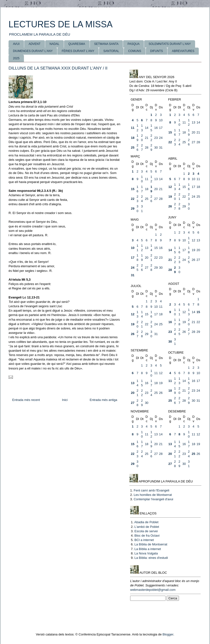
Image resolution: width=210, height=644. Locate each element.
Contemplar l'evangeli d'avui (153, 499)
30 (156, 148)
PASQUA (133, 44)
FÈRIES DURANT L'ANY (78, 51)
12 (170, 187)
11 (133, 128)
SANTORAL (111, 51)
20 (193, 132)
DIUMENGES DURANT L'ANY (33, 51)
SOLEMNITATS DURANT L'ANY (170, 44)
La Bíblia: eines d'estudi (151, 558)
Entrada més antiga (103, 400)
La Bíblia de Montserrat (151, 544)
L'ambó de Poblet (147, 527)
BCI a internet (144, 540)
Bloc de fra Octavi (147, 536)
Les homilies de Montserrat (153, 495)
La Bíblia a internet (147, 549)
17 (161, 128)
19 (170, 197)
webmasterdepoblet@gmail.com (153, 590)
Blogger (168, 634)
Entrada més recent (26, 400)
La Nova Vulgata (146, 553)
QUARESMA (77, 44)
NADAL (54, 44)
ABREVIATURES (183, 51)
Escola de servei (146, 531)
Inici (65, 400)
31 (161, 148)
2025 (16, 58)
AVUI (16, 44)
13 (193, 122)
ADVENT (35, 44)
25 (133, 148)
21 (147, 138)
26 (170, 206)
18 (133, 138)
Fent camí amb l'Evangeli (151, 490)
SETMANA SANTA (106, 44)
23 (156, 138)
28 (147, 148)
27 (193, 142)
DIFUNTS (157, 51)
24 (161, 138)
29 (133, 209)
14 (147, 128)
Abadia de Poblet (146, 522)
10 (161, 120)
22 (170, 142)
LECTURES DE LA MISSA (61, 24)
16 (156, 128)
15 (170, 132)
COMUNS (135, 51)
